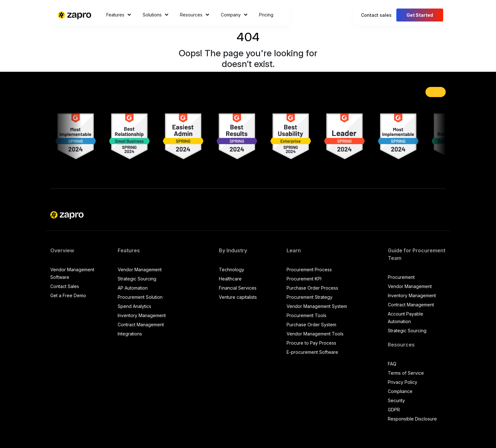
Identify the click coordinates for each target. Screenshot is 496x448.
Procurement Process (309, 270)
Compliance (400, 391)
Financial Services (238, 288)
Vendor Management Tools (315, 334)
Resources (195, 15)
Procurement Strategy (310, 297)
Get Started (420, 15)
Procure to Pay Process (311, 343)
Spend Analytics (134, 306)
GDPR (394, 410)
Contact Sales (65, 286)
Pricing (266, 15)
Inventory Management (142, 315)
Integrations (130, 334)
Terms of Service (406, 373)
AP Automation (133, 288)
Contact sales (376, 15)
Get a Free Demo (68, 295)
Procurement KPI (304, 279)
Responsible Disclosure (412, 419)
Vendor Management (140, 270)
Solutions (156, 15)
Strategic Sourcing (137, 279)
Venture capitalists (238, 297)
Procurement (401, 277)
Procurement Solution (140, 297)
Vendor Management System (317, 306)
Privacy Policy (403, 382)
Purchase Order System (311, 325)
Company (234, 15)
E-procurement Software (312, 352)
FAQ (392, 364)
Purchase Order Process (312, 288)
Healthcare (230, 279)
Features (119, 15)
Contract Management (141, 325)
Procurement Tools (307, 315)
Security (396, 400)
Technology (232, 270)
